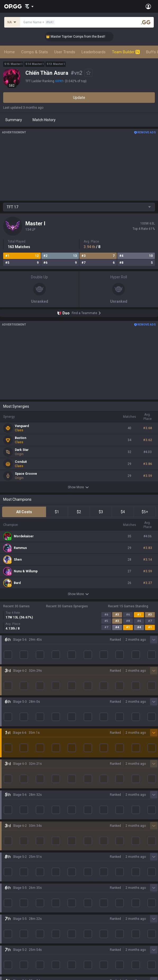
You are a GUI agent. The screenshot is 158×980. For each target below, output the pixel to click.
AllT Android (89, 773)
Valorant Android (93, 785)
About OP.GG (14, 727)
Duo (6, 874)
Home (10, 52)
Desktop (10, 862)
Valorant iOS (90, 792)
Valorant (10, 773)
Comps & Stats (35, 52)
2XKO (8, 792)
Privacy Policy (16, 920)
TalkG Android (91, 811)
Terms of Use (14, 926)
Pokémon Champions (21, 849)
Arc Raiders (13, 817)
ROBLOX (10, 824)
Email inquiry (14, 939)
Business (87, 920)
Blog (7, 740)
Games (9, 868)
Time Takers (14, 843)
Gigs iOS (86, 805)
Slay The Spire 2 (17, 836)
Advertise (87, 926)
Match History (44, 120)
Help (7, 933)
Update (79, 98)
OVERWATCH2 (15, 779)
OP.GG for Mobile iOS (96, 766)
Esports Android (92, 824)
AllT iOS (86, 779)
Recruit (85, 933)
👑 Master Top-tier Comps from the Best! (82, 37)
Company (11, 733)
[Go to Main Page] (13, 6)
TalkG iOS (87, 817)
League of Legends (19, 760)
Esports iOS (89, 830)
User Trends (65, 52)
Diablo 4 (10, 855)
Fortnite (10, 805)
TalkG (8, 881)
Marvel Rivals (14, 798)
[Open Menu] (148, 6)
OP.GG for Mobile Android (100, 760)
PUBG (8, 785)
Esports (10, 887)
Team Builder (126, 52)
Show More (79, 487)
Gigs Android (90, 798)
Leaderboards (94, 52)
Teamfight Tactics (18, 766)
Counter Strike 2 (17, 811)
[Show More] (29, 6)
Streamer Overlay (18, 900)
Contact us (12, 946)
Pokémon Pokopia (18, 830)
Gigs (7, 894)
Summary (14, 120)
